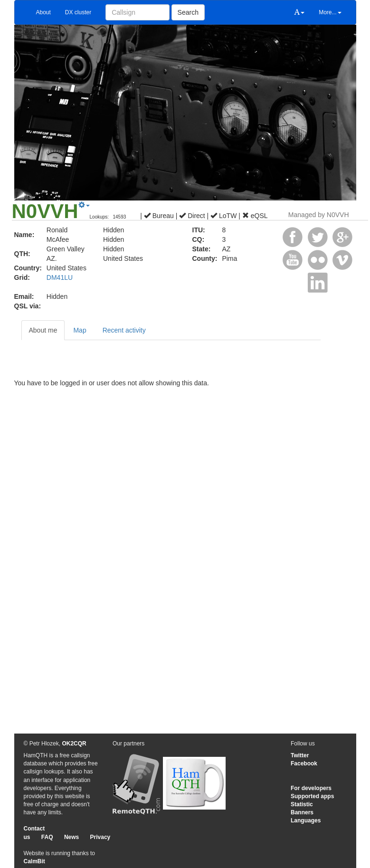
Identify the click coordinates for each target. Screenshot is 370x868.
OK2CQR (74, 744)
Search (188, 12)
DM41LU (60, 277)
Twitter (300, 755)
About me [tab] (43, 330)
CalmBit (34, 861)
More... (330, 12)
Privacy (100, 837)
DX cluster (78, 12)
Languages (306, 820)
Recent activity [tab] (124, 330)
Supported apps (312, 796)
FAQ (47, 837)
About (43, 12)
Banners (302, 812)
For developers (311, 788)
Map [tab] (80, 330)
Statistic (302, 804)
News (71, 837)
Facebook (304, 763)
